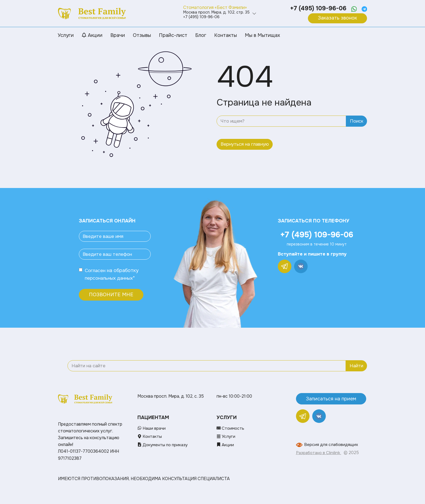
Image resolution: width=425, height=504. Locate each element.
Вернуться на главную (245, 144)
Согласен (96, 270)
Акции (226, 445)
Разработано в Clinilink (319, 453)
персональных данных (111, 278)
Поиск (357, 121)
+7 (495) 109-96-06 (317, 8)
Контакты (150, 436)
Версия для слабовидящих (331, 445)
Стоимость (231, 428)
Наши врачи (152, 428)
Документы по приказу (164, 445)
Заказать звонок (337, 18)
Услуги (226, 436)
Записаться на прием (331, 398)
